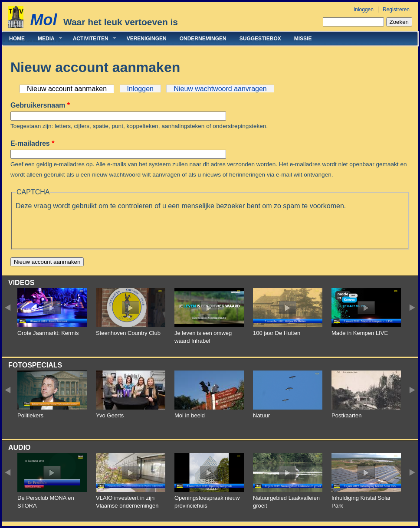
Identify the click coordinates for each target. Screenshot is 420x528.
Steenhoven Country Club (128, 333)
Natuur (261, 415)
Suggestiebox (260, 39)
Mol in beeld (190, 415)
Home (17, 39)
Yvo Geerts (110, 415)
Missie (303, 39)
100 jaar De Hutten (277, 333)
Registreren (396, 10)
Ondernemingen (203, 39)
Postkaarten (346, 415)
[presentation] (82, 228)
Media (47, 38)
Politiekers (30, 415)
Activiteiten (91, 38)
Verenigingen (147, 39)
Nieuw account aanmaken (71, 89)
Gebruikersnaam (40, 105)
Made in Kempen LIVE (360, 333)
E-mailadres (32, 143)
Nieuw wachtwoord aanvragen (220, 89)
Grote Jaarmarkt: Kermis (48, 333)
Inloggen (364, 10)
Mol (43, 20)
